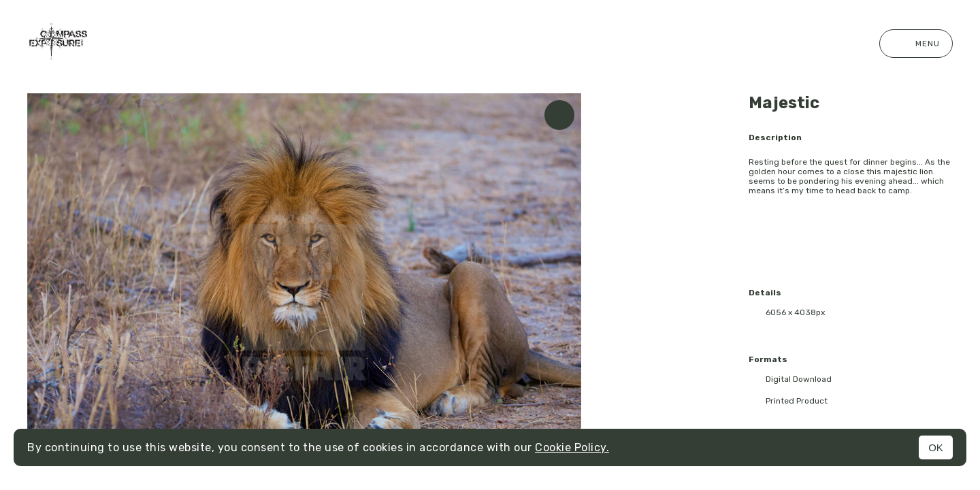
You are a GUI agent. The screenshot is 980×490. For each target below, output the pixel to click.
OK (936, 447)
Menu (916, 44)
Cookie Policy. (572, 447)
